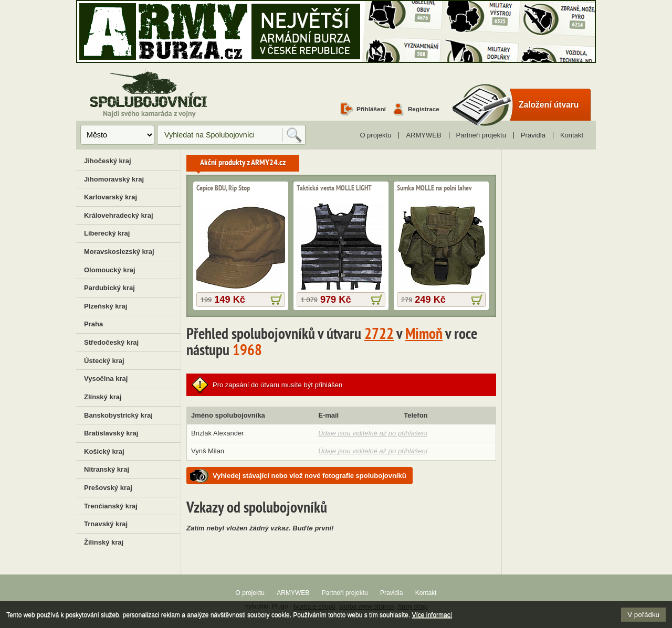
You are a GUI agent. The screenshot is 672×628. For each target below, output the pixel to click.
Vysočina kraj (106, 379)
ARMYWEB (423, 135)
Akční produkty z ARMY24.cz (243, 163)
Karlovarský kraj (111, 197)
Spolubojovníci (148, 94)
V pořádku (643, 615)
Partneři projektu (481, 135)
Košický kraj (104, 451)
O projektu (375, 135)
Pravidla (533, 135)
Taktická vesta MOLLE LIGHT (334, 188)
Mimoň (424, 335)
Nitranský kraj (107, 469)
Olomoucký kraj (110, 270)
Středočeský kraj (111, 342)
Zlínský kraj (103, 397)
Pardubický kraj (109, 288)
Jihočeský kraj (108, 161)
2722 (379, 335)
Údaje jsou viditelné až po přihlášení (373, 433)
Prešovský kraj (108, 488)
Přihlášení (371, 109)
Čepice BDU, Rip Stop (223, 188)
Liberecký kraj (107, 233)
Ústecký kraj (104, 361)
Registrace (424, 109)
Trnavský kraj (106, 524)
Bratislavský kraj (111, 433)
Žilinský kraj (104, 542)
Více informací (432, 615)
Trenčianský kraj (111, 506)
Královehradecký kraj (119, 215)
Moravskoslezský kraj (119, 252)
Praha (93, 324)
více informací (276, 300)
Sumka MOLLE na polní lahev (434, 188)
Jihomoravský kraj (114, 179)
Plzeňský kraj (106, 306)
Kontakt (572, 135)
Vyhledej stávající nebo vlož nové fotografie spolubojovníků (309, 476)
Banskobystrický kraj (118, 415)
